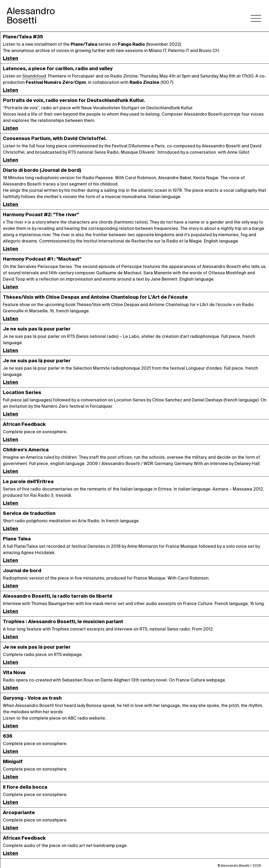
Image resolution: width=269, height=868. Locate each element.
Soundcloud (34, 76)
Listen (11, 58)
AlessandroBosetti (31, 16)
